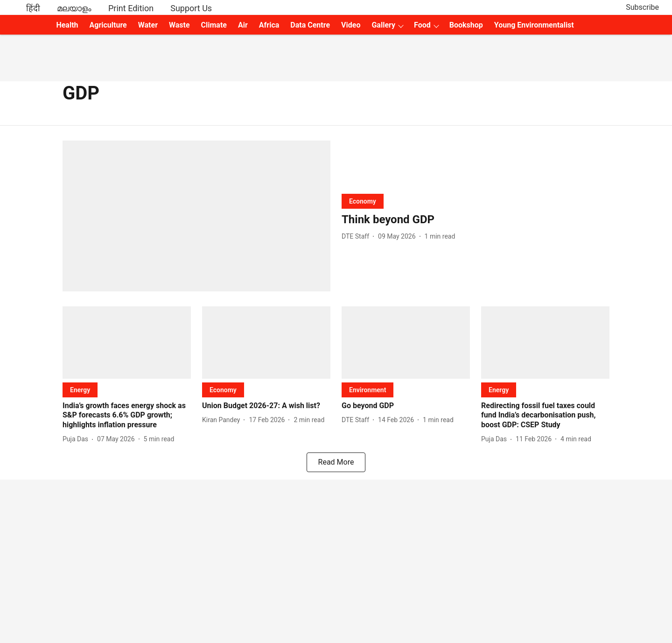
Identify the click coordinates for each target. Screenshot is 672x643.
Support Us (191, 8)
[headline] (476, 220)
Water (148, 25)
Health (67, 25)
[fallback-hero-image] (196, 216)
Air (243, 25)
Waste (179, 25)
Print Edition (131, 8)
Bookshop (466, 25)
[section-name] (363, 201)
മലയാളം (74, 8)
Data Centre (310, 25)
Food (422, 25)
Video (351, 25)
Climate (214, 25)
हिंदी (33, 8)
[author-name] (357, 237)
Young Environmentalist (534, 25)
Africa (269, 25)
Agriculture (108, 25)
